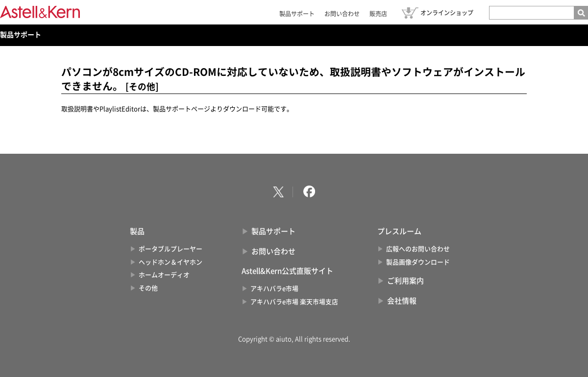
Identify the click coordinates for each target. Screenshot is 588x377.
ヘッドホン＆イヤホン (171, 262)
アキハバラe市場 (274, 289)
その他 (148, 288)
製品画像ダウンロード (418, 262)
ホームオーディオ (164, 275)
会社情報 (402, 301)
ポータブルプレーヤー (171, 249)
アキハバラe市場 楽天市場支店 (294, 302)
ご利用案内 (405, 281)
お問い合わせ (342, 14)
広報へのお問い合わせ (418, 249)
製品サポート (297, 14)
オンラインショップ (447, 13)
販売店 (378, 14)
